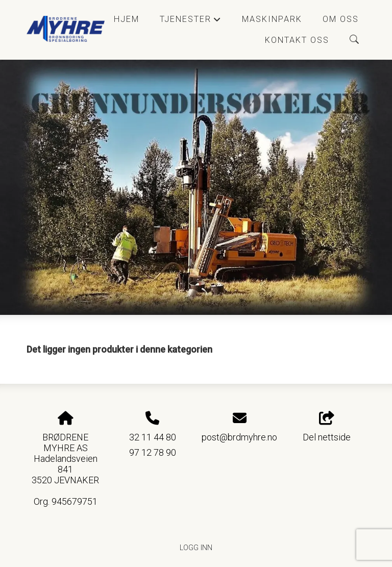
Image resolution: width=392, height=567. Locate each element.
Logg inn (196, 548)
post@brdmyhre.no (239, 437)
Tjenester (191, 22)
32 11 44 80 (153, 437)
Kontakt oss (297, 40)
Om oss (341, 19)
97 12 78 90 (153, 452)
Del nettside (327, 427)
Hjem (127, 19)
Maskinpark (272, 19)
